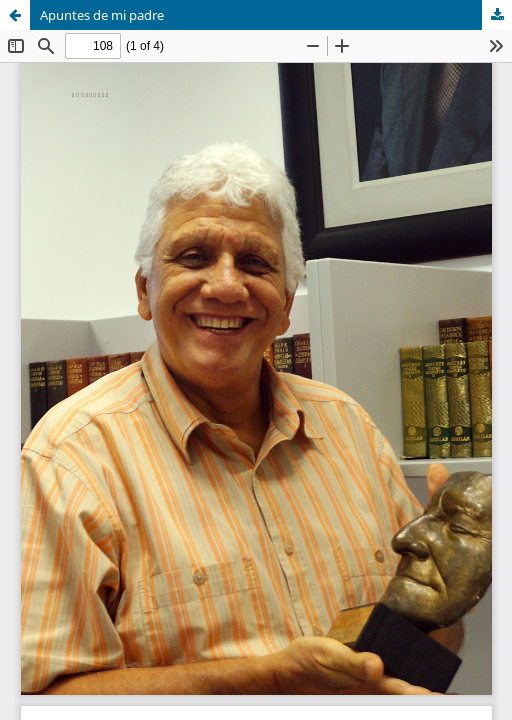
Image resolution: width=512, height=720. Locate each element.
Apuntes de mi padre (102, 15)
